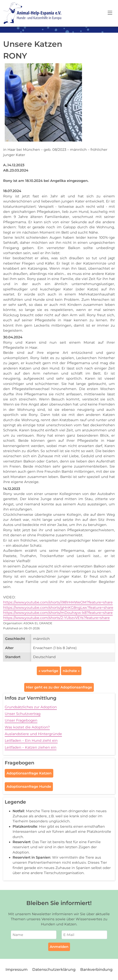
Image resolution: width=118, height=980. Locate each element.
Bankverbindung (96, 969)
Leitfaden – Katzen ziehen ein (31, 747)
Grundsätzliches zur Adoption (31, 707)
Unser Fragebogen (21, 720)
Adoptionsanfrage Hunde (29, 786)
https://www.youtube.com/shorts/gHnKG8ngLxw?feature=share (58, 607)
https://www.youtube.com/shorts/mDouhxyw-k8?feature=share (58, 613)
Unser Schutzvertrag (23, 714)
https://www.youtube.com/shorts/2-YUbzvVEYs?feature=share (56, 618)
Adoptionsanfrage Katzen (29, 773)
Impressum (17, 969)
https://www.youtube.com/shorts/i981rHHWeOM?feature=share (58, 602)
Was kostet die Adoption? (27, 727)
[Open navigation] (110, 13)
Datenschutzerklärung (54, 969)
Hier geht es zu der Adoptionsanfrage (59, 687)
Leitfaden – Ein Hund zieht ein (31, 740)
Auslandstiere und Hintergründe (33, 734)
